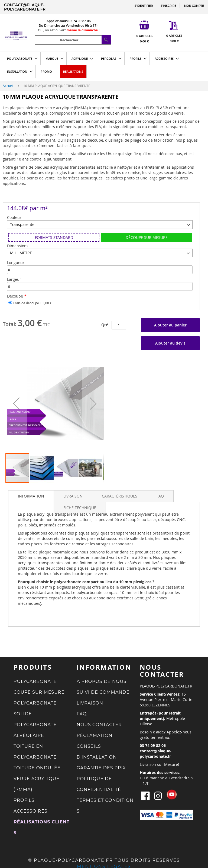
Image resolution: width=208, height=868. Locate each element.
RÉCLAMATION (95, 735)
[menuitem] (21, 58)
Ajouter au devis (170, 343)
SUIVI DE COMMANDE (103, 692)
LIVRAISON (73, 496)
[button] (16, 403)
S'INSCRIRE (168, 6)
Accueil (8, 86)
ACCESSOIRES (30, 811)
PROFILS (24, 800)
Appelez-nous (57, 21)
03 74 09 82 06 (80, 21)
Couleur (14, 217)
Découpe (15, 296)
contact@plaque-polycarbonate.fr (25, 7)
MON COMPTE (194, 6)
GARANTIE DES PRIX (101, 768)
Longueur (16, 263)
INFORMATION (31, 496)
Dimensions (18, 246)
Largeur (14, 279)
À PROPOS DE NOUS (102, 681)
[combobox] (73, 40)
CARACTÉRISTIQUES (120, 496)
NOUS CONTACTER (99, 725)
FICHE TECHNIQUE (80, 508)
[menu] (104, 65)
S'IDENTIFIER (144, 6)
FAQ (160, 496)
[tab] (31, 496)
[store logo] (19, 29)
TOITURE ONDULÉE (37, 768)
